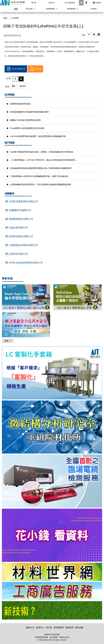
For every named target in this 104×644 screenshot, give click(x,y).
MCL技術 (29, 9)
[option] (52, 373)
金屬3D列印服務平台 (18, 210)
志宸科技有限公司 (16, 254)
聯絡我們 (23, 86)
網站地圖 (79, 627)
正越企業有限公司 (16, 228)
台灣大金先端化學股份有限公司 (24, 263)
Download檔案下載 (16, 69)
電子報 (34, 3)
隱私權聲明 (59, 627)
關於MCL (30, 627)
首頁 (5, 18)
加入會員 (35, 69)
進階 (81, 3)
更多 (8, 341)
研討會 (49, 627)
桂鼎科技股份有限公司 (19, 236)
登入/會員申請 (70, 3)
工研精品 (93, 9)
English (97, 3)
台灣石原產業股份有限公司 (21, 202)
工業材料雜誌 (50, 9)
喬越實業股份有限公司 (19, 219)
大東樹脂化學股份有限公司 (21, 245)
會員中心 (52, 3)
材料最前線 (71, 9)
